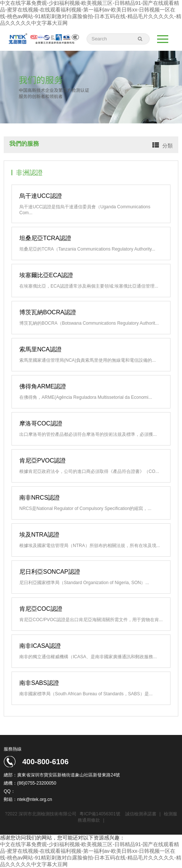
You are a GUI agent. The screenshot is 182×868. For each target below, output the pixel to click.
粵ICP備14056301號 (100, 814)
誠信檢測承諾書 (141, 814)
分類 (168, 146)
